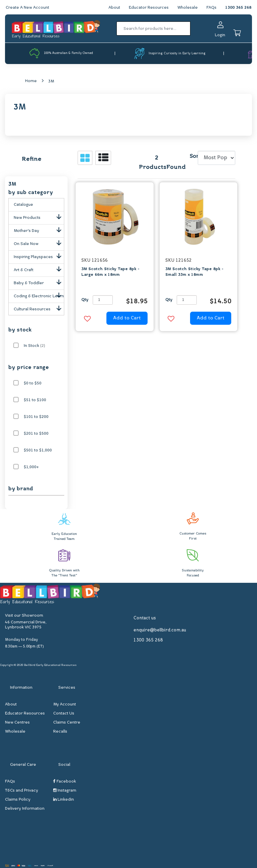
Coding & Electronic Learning (39, 295)
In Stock (34, 346)
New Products (39, 216)
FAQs (211, 8)
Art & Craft (39, 269)
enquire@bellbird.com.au (160, 630)
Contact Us (64, 714)
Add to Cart (127, 318)
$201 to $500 (36, 434)
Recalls (60, 732)
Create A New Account (27, 8)
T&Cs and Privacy (22, 791)
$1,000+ (31, 467)
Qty (85, 300)
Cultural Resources (39, 308)
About (114, 8)
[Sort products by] (217, 158)
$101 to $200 (36, 417)
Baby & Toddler (39, 282)
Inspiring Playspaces (39, 256)
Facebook (65, 781)
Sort (193, 157)
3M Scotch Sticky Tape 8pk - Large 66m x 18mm (110, 272)
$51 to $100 (35, 400)
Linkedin (64, 799)
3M (51, 81)
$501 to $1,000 (38, 450)
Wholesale (188, 8)
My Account (65, 704)
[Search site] (193, 28)
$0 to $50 (33, 383)
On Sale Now (39, 243)
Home (31, 81)
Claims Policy (18, 800)
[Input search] (153, 28)
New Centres (17, 723)
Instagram (65, 790)
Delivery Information (25, 809)
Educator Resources (149, 8)
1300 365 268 (238, 8)
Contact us (145, 618)
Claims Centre (67, 723)
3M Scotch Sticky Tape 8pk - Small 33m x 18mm (194, 272)
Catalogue (23, 205)
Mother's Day (39, 230)
